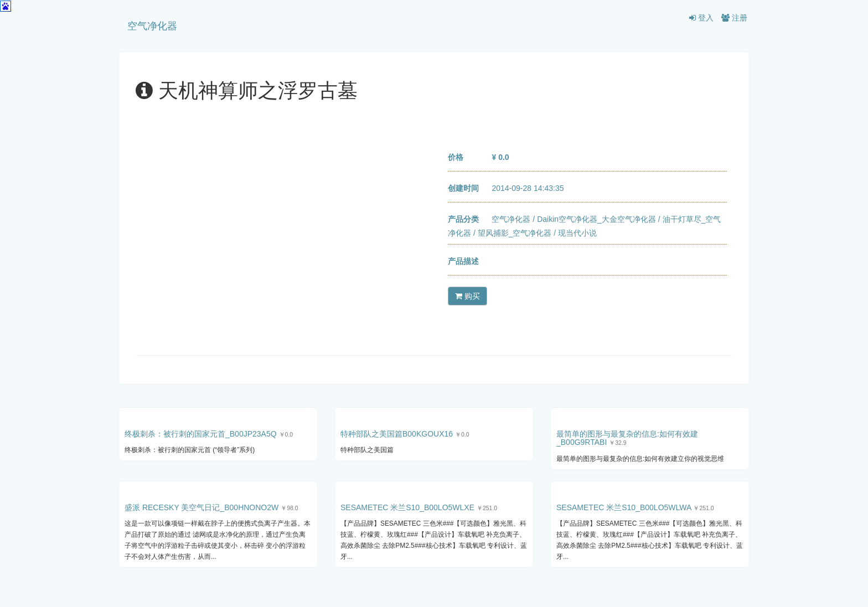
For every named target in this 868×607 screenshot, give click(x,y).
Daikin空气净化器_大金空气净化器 (596, 219)
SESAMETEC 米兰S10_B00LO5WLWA (624, 507)
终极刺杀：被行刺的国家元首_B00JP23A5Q (201, 434)
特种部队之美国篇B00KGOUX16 (397, 434)
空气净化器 (152, 26)
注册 (734, 18)
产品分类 (463, 219)
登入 (701, 18)
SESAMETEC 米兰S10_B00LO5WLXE (407, 507)
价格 (456, 157)
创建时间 (463, 188)
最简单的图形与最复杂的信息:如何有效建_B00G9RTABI (627, 438)
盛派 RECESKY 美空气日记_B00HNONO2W (201, 507)
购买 (467, 296)
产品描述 (463, 261)
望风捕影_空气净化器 (515, 233)
